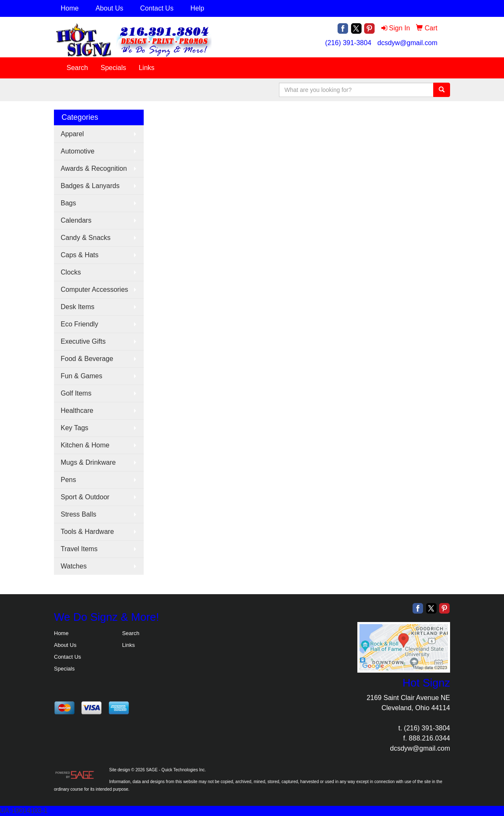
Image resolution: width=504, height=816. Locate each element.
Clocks (71, 272)
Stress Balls (78, 514)
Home (70, 8)
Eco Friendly (79, 324)
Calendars (76, 220)
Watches (74, 566)
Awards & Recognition (94, 168)
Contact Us (157, 8)
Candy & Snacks (86, 238)
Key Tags (75, 428)
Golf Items (76, 393)
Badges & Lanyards (90, 186)
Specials (113, 68)
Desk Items (78, 307)
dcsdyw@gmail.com (407, 43)
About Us (110, 8)
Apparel (72, 134)
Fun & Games (82, 376)
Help (197, 8)
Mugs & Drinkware (88, 462)
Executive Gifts (83, 341)
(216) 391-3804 (348, 43)
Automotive (78, 151)
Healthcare (77, 411)
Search (77, 68)
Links (146, 68)
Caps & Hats (80, 255)
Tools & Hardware (87, 532)
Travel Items (79, 549)
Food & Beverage (87, 359)
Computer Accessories (94, 290)
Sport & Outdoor (85, 497)
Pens (68, 480)
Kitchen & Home (85, 445)
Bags (68, 203)
